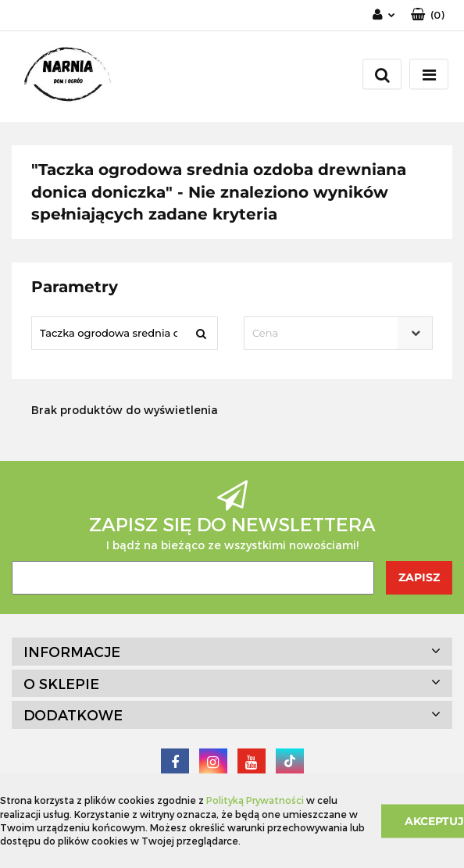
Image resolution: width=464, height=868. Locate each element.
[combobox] (338, 333)
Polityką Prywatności (255, 800)
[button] (428, 15)
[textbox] (325, 333)
